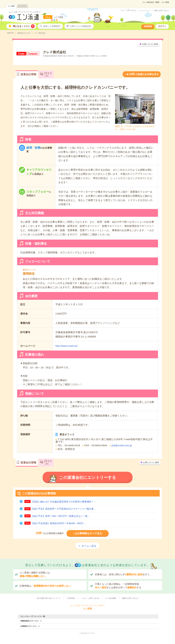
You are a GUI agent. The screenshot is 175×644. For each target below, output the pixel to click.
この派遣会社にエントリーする (88, 477)
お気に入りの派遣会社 (81, 26)
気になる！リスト (24, 26)
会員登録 (148, 26)
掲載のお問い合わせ (161, 11)
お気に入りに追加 (150, 44)
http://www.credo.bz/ (67, 346)
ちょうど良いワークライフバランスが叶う (24, 12)
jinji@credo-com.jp (122, 445)
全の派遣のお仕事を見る (142, 74)
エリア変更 (59, 17)
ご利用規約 (71, 598)
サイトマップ (145, 11)
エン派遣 (11, 6)
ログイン (162, 26)
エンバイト (22, 6)
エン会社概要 (111, 598)
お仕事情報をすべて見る (88, 533)
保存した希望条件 (52, 26)
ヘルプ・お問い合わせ (128, 10)
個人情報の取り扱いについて (49, 598)
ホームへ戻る (89, 546)
